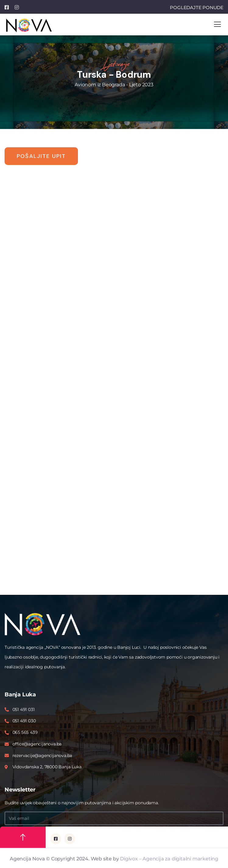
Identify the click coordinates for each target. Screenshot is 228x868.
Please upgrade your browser (114, 388)
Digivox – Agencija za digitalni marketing (169, 859)
